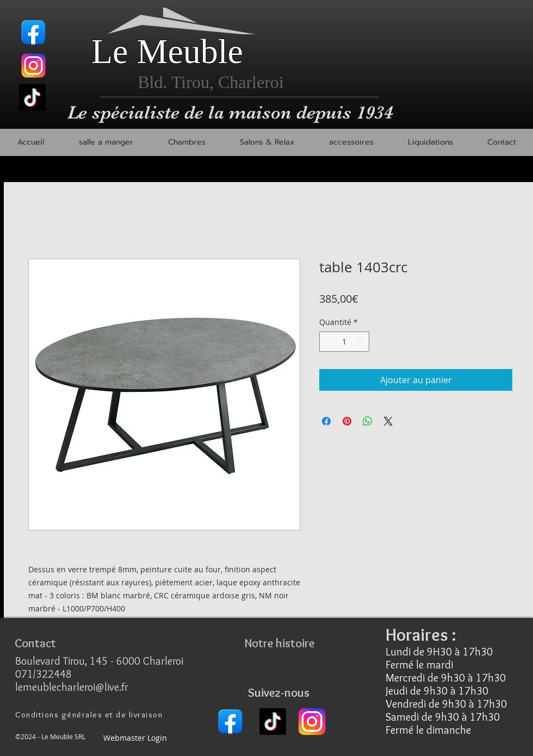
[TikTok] (32, 98)
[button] (106, 142)
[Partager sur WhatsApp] (368, 421)
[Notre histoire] (279, 643)
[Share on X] (388, 421)
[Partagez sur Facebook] (326, 421)
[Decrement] (328, 342)
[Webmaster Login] (135, 738)
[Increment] (361, 342)
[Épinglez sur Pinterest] (347, 421)
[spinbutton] (344, 342)
